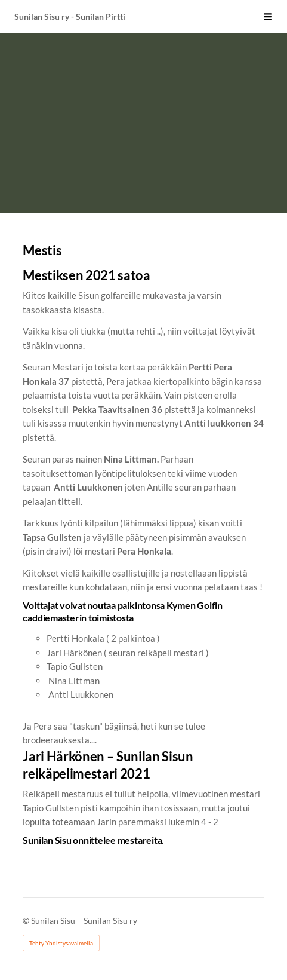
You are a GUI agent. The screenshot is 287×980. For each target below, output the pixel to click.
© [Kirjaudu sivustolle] (27, 921)
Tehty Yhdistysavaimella (61, 943)
